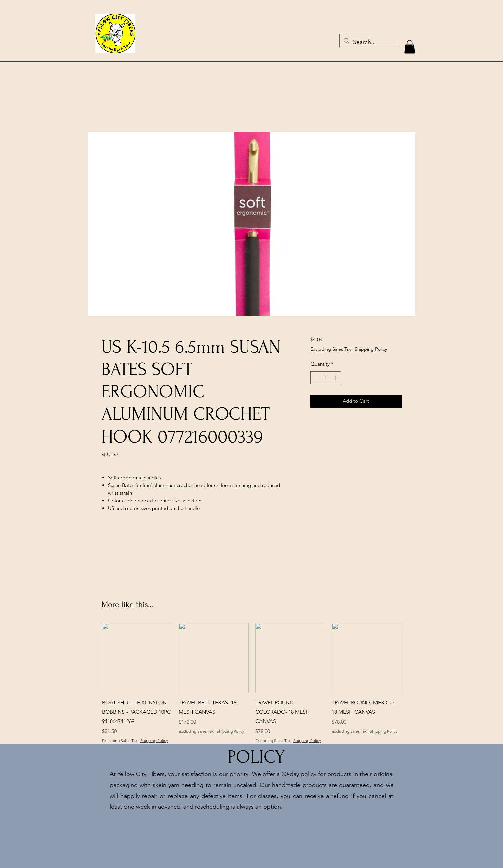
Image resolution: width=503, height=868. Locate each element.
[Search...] (368, 42)
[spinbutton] (326, 378)
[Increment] (336, 378)
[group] (252, 683)
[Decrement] (316, 378)
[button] (410, 47)
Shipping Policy (371, 349)
